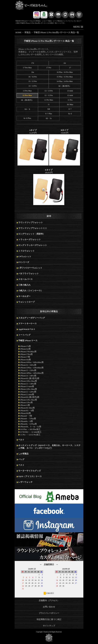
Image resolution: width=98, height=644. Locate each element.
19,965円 (65, 147)
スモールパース (25, 279)
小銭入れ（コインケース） (31, 291)
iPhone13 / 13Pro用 (28, 384)
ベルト (21, 440)
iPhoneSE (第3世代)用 (30, 378)
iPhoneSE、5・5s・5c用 (31, 427)
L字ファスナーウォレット (30, 268)
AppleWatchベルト (27, 329)
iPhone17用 (25, 357)
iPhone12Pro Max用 (29, 389)
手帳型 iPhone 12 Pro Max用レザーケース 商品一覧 (56, 32)
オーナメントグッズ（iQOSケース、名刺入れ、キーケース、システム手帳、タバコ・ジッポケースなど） (49, 447)
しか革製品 (23, 454)
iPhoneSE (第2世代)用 (30, 397)
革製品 (27, 32)
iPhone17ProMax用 (28, 352)
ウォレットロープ (26, 302)
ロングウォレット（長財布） (32, 234)
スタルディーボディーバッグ (32, 318)
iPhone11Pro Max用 (28, 400)
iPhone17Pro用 (26, 354)
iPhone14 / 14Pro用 (28, 376)
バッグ (21, 459)
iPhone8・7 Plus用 (28, 419)
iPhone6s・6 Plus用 (28, 424)
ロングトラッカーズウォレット (33, 245)
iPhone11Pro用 (26, 403)
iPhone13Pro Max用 (29, 381)
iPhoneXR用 (25, 413)
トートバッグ (24, 335)
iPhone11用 (25, 405)
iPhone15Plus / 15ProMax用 (32, 368)
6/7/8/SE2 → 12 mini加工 (31, 432)
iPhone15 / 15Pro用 (28, 370)
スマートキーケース (27, 324)
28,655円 (49, 187)
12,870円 (33, 147)
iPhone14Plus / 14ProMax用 (32, 373)
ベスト (21, 465)
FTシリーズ (24, 262)
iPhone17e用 (25, 346)
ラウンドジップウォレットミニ (33, 228)
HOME (18, 32)
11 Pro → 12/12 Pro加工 (30, 435)
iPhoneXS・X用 (27, 411)
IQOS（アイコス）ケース (30, 476)
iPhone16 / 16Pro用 (28, 365)
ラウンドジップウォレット (31, 223)
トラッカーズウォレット (30, 240)
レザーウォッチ (25, 482)
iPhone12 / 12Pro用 (28, 392)
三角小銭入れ (24, 285)
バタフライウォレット (29, 274)
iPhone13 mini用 (27, 386)
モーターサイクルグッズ (30, 471)
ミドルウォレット (26, 251)
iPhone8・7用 (26, 416)
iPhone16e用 (25, 360)
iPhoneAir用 (25, 349)
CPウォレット (25, 257)
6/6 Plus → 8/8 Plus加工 (30, 429)
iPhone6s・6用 (26, 421)
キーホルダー (24, 296)
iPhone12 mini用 (27, 395)
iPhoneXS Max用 (27, 408)
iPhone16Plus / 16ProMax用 (32, 362)
